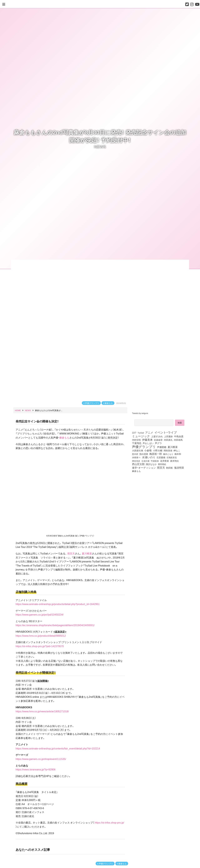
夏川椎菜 (87, 553)
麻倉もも (109, 403)
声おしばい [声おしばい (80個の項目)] (148, 443)
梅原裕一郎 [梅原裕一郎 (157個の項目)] (156, 454)
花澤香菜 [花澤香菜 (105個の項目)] (165, 461)
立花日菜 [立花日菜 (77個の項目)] (145, 461)
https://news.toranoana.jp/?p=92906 (36, 769)
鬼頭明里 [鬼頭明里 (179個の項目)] (179, 468)
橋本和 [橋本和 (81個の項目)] (178, 454)
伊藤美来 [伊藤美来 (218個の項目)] (147, 440)
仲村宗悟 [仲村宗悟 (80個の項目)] (136, 440)
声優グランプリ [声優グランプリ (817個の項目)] (144, 447)
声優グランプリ (92, 403)
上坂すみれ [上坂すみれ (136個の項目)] (157, 436)
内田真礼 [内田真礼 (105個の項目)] (168, 440)
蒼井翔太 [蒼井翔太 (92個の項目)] (175, 461)
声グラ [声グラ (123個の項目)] (158, 443)
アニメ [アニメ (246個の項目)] (149, 432)
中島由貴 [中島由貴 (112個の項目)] (179, 436)
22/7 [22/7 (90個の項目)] (134, 433)
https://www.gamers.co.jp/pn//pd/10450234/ (40, 614)
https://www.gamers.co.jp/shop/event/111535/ (41, 759)
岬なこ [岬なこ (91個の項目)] (177, 450)
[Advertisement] (159, 499)
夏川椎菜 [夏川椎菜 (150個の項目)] (173, 447)
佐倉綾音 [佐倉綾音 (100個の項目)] (158, 440)
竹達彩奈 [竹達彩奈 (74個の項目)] (155, 461)
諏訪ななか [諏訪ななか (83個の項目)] (151, 464)
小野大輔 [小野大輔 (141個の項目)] (158, 450)
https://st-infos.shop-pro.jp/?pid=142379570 (40, 646)
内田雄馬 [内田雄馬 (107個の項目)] (178, 440)
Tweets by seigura (140, 413)
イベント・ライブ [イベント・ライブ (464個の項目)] (166, 432)
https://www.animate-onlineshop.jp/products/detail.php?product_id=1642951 (58, 604)
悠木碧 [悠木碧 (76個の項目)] (135, 454)
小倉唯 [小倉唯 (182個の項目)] (148, 450)
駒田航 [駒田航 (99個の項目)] (170, 468)
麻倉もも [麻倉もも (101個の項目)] (136, 471)
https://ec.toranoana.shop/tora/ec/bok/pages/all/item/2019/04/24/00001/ (55, 625)
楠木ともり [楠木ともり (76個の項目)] (168, 454)
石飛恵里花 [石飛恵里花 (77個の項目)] (172, 457)
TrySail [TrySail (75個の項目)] (141, 433)
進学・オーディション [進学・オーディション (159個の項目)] (144, 468)
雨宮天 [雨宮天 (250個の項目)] (161, 468)
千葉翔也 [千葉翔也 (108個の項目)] (137, 443)
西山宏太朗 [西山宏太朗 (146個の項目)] (138, 464)
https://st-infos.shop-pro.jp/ (109, 822)
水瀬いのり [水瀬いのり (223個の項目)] (149, 457)
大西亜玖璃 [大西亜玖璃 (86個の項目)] (137, 450)
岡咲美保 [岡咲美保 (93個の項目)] (168, 450)
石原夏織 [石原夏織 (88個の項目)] (161, 457)
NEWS (100, 146)
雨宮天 (71, 553)
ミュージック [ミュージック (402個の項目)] (141, 436)
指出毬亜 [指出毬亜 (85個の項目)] (144, 454)
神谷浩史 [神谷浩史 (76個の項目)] (136, 461)
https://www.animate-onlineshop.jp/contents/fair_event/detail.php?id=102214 (58, 748)
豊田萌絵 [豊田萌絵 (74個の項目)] (162, 464)
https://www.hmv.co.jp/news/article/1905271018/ (42, 711)
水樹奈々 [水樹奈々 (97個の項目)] (136, 457)
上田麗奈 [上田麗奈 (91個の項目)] (168, 436)
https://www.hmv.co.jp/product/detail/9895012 (41, 636)
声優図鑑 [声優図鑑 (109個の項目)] (162, 447)
